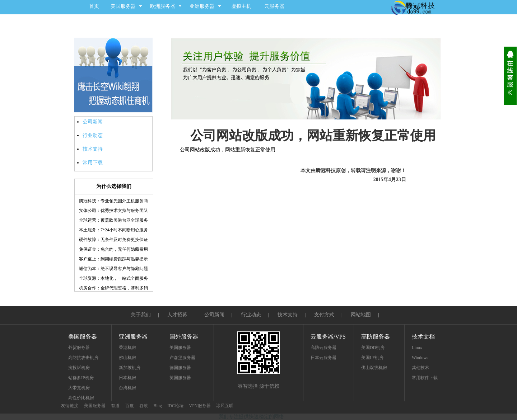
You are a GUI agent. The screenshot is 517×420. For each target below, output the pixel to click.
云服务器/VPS (328, 337)
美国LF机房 (372, 358)
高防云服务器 (323, 348)
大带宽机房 (79, 388)
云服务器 (274, 6)
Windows (420, 358)
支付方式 (324, 315)
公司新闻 (93, 122)
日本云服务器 (323, 358)
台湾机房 (127, 388)
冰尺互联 (225, 406)
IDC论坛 (175, 406)
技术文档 (423, 337)
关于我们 (141, 315)
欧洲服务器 (163, 6)
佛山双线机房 (374, 368)
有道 (115, 406)
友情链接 (70, 406)
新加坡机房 (130, 368)
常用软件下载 (425, 378)
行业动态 (93, 135)
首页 (94, 6)
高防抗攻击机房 (83, 358)
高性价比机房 (81, 398)
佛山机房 (127, 358)
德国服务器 (180, 368)
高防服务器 (376, 337)
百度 (130, 406)
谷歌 (144, 406)
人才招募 (177, 315)
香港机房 (127, 348)
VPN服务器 (200, 406)
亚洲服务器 (202, 6)
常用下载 (93, 163)
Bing (158, 406)
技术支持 (93, 149)
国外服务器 (184, 337)
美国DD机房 (373, 348)
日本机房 (127, 378)
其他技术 (420, 368)
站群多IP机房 (81, 378)
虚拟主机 (241, 6)
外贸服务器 (79, 348)
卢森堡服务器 (182, 358)
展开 (510, 76)
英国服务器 (180, 378)
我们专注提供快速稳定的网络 (251, 417)
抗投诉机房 (79, 368)
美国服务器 (123, 6)
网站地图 (361, 315)
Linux (417, 348)
